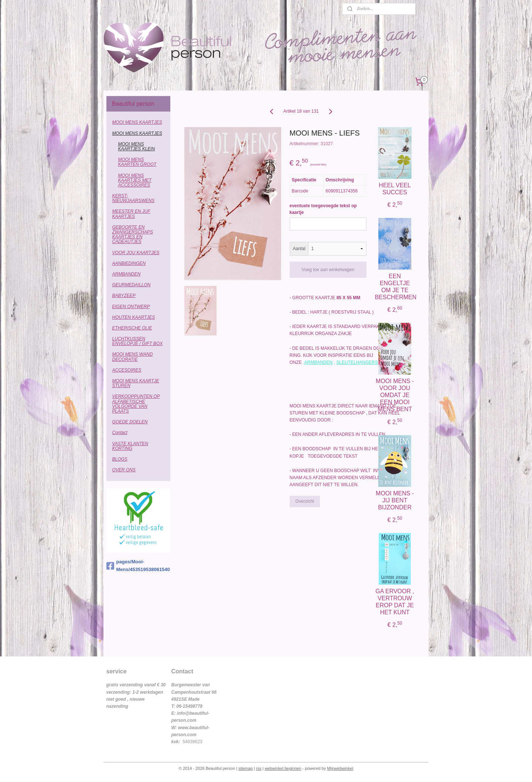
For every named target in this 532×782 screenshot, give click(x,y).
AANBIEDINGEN (129, 263)
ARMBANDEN (318, 362)
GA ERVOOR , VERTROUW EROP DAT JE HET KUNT (395, 602)
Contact (120, 433)
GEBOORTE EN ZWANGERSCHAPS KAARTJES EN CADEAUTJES (133, 235)
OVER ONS (124, 470)
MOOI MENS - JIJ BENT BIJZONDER (395, 500)
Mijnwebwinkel (340, 768)
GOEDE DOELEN (130, 422)
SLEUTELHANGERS (357, 362)
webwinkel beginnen (283, 768)
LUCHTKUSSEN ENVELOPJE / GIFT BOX (138, 341)
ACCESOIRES (127, 370)
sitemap (245, 768)
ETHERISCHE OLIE (132, 328)
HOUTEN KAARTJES (134, 317)
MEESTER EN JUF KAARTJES (131, 214)
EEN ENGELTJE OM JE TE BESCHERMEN (395, 287)
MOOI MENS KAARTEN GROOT (137, 162)
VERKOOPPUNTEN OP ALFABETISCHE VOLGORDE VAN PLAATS (136, 404)
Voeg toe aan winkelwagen (328, 270)
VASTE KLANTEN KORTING (130, 446)
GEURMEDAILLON (132, 285)
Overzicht (305, 501)
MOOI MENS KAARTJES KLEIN (137, 146)
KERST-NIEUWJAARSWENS (134, 198)
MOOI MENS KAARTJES (137, 122)
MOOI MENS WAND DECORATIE (133, 357)
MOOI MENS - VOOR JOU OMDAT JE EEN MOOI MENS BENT (395, 395)
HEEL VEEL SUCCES (395, 189)
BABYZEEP (124, 296)
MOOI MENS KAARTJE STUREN (136, 383)
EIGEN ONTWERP (131, 307)
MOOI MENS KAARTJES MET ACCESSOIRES (135, 180)
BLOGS (120, 459)
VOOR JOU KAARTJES (136, 253)
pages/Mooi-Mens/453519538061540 (138, 566)
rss (259, 768)
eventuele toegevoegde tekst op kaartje (323, 209)
